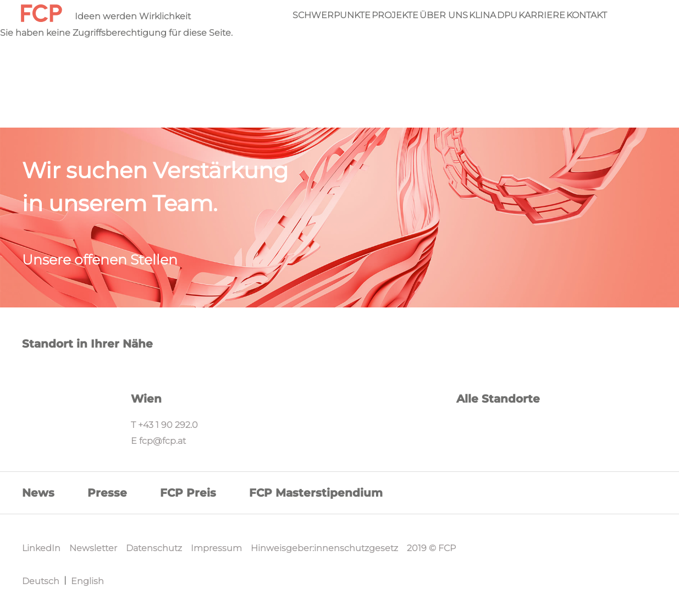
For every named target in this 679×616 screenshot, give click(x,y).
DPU (507, 15)
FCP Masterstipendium (316, 493)
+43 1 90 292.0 (168, 425)
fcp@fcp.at (162, 441)
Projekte (395, 15)
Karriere (542, 15)
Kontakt (587, 15)
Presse (107, 493)
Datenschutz (154, 548)
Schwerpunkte (332, 15)
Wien (146, 399)
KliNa (482, 15)
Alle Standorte (498, 399)
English (87, 581)
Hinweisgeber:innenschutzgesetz (324, 548)
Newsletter (93, 548)
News (38, 493)
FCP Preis (188, 493)
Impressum (216, 548)
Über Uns (444, 15)
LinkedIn (41, 548)
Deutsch (41, 581)
